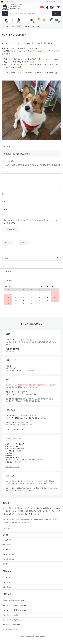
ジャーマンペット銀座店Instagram (14, 608)
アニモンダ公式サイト (10, 632)
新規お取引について (9, 562)
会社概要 (5, 538)
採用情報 (5, 567)
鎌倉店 (8, 154)
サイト (4, 212)
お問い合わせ (7, 590)
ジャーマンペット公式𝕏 (10, 618)
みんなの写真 (57, 21)
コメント (5, 172)
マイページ (49, 1)
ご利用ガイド (59, 1)
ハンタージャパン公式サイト (12, 628)
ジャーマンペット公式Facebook (13, 623)
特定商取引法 (7, 548)
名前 (4, 197)
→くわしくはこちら (12, 354)
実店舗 (54, 1)
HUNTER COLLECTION (21, 154)
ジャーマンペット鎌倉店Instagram (14, 613)
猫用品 (19, 22)
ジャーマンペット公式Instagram (13, 603)
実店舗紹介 (6, 552)
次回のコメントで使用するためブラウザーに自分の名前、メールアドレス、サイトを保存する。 (31, 224)
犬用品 (6, 22)
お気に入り (6, 585)
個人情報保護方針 (8, 557)
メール (5, 204)
